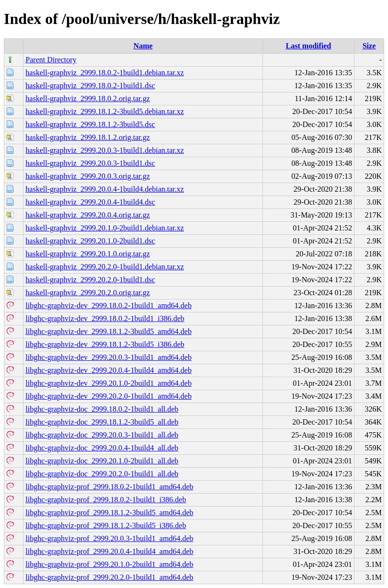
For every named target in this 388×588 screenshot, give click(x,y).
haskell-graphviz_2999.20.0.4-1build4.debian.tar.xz (105, 189)
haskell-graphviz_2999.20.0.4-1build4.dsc (90, 202)
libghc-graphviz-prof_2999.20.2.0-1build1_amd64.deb (109, 577)
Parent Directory (51, 60)
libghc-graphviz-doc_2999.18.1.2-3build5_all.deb (102, 422)
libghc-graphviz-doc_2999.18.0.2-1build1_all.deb (102, 409)
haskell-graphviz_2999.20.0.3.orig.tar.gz (88, 176)
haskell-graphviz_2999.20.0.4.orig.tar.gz (88, 215)
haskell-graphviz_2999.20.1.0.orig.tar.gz (88, 254)
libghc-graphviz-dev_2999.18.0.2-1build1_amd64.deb (108, 306)
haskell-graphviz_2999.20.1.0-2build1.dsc (90, 241)
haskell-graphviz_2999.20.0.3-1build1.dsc (90, 163)
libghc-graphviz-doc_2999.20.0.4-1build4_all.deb (102, 448)
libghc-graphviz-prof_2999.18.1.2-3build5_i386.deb (106, 525)
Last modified (309, 46)
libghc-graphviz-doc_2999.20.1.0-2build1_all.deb (102, 461)
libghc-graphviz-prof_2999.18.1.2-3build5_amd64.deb (109, 513)
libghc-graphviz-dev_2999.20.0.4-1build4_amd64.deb (108, 370)
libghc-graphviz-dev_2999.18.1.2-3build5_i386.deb (105, 344)
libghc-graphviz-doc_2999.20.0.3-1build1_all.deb (102, 435)
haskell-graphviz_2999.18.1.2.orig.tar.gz (88, 137)
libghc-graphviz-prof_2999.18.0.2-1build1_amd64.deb (109, 487)
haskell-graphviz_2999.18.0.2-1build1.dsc (90, 86)
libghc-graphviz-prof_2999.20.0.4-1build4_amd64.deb (109, 551)
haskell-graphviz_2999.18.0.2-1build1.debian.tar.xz (105, 73)
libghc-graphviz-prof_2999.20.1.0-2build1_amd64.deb (109, 564)
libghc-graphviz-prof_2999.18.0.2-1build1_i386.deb (106, 500)
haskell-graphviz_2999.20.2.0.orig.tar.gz (88, 293)
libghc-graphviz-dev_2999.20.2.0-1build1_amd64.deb (108, 396)
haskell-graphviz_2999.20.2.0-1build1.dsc (90, 280)
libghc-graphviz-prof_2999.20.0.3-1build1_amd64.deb (109, 538)
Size (369, 46)
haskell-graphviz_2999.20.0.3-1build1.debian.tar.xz (105, 150)
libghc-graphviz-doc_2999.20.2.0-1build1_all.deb (102, 474)
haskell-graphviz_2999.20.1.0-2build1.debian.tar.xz (105, 228)
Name (143, 46)
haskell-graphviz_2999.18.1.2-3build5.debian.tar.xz (105, 111)
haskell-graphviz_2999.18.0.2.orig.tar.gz (88, 98)
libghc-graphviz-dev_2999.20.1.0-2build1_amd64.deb (108, 383)
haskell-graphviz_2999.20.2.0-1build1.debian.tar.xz (105, 267)
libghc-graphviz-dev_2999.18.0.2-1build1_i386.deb (105, 318)
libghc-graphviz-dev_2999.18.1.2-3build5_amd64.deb (108, 331)
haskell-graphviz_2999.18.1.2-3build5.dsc (90, 124)
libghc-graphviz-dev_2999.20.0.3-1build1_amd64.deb (108, 357)
